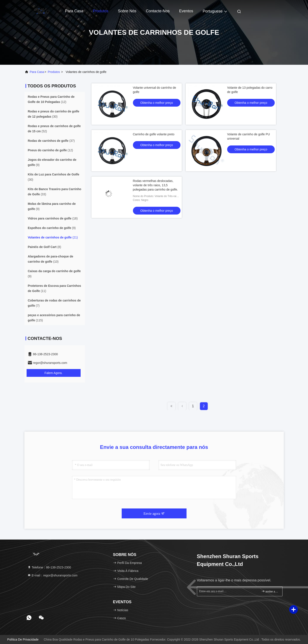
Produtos (101, 11)
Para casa (74, 11)
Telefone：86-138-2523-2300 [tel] (49, 567)
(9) (52, 162)
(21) (53, 237)
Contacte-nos (158, 11)
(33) (55, 192)
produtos (54, 72)
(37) (51, 141)
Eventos (186, 11)
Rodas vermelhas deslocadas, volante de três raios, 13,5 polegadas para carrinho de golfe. (156, 185)
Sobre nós (127, 11)
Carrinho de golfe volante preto (154, 134)
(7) (54, 303)
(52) (54, 129)
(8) (45, 247)
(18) (53, 218)
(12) (51, 99)
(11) (55, 288)
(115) (54, 318)
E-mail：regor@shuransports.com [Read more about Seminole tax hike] (53, 575)
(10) (51, 259)
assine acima (270, 591)
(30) (54, 114)
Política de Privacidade (23, 639)
